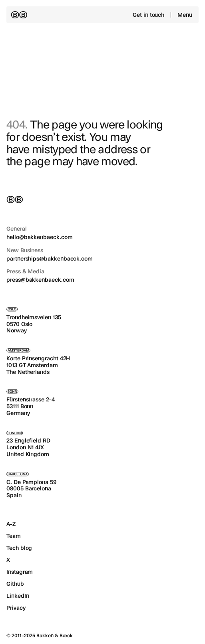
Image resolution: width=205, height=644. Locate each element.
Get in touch (148, 15)
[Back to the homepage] (19, 15)
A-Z (11, 524)
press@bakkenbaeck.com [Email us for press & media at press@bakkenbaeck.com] (40, 280)
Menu (185, 15)
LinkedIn (18, 596)
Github (15, 584)
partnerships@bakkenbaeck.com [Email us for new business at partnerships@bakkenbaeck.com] (50, 259)
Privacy (16, 608)
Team (14, 536)
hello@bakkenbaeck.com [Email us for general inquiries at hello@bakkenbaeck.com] (40, 237)
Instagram (20, 572)
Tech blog (19, 548)
